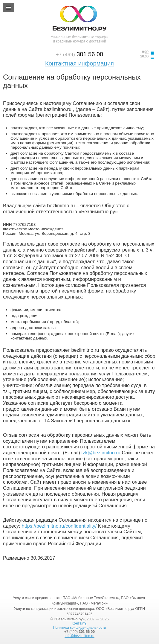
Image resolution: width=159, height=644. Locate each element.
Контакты (79, 623)
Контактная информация (79, 63)
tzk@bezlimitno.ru (101, 453)
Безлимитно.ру (69, 619)
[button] (9, 8)
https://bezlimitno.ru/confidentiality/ (59, 526)
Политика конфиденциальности (79, 628)
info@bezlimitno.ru (79, 636)
